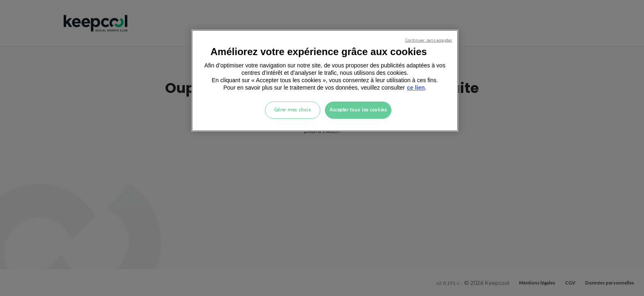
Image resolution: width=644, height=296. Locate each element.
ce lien (416, 88)
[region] (325, 81)
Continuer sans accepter (429, 40)
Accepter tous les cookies (358, 110)
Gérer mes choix (293, 110)
